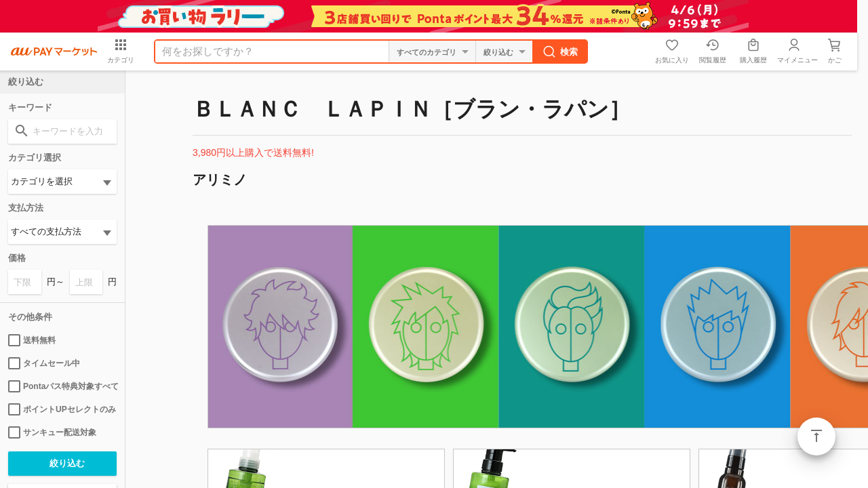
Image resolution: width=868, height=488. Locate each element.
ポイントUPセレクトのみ (62, 409)
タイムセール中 (44, 363)
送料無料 (32, 340)
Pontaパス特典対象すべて (62, 386)
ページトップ (816, 436)
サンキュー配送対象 (52, 432)
